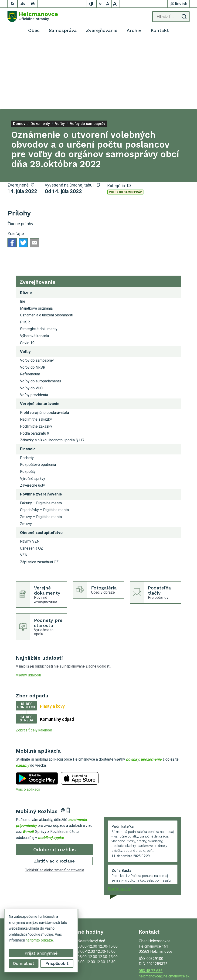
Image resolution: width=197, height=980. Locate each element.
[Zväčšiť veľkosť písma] (115, 4)
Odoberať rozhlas (54, 781)
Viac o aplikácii (28, 721)
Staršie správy (119, 820)
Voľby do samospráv (125, 123)
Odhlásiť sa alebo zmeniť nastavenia (54, 801)
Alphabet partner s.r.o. (172, 956)
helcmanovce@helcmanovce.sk (164, 907)
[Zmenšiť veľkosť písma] (100, 4)
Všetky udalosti (28, 606)
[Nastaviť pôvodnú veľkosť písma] (108, 4)
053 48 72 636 (151, 902)
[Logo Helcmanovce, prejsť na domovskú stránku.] (33, 17)
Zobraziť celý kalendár (34, 661)
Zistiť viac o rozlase (54, 792)
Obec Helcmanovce (174, 962)
